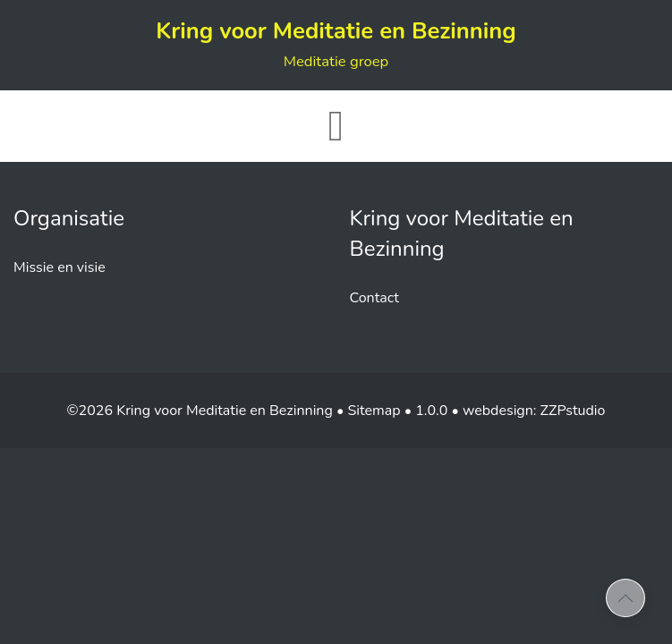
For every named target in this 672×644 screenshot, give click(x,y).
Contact (374, 298)
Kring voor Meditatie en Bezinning (336, 43)
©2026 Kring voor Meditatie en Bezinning (200, 411)
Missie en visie (60, 267)
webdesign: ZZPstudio (534, 411)
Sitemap (374, 411)
